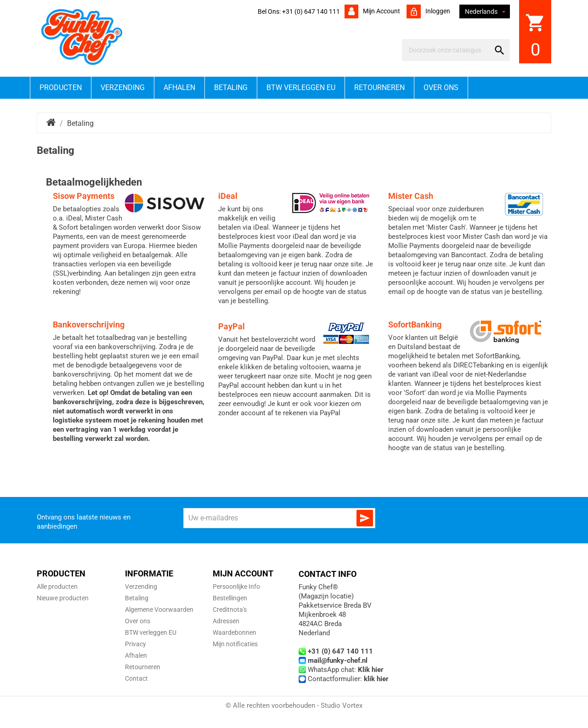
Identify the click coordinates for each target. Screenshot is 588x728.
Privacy (136, 644)
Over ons (441, 87)
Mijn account (381, 11)
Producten (61, 87)
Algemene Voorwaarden (159, 609)
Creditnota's (230, 609)
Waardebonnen (235, 632)
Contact (136, 678)
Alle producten (57, 587)
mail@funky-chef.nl (338, 660)
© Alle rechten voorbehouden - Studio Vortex (294, 705)
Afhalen (179, 87)
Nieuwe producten (63, 598)
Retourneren (379, 87)
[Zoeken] (448, 50)
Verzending (123, 87)
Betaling (231, 87)
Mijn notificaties (235, 644)
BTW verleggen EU (301, 87)
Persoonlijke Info (236, 587)
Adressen (226, 621)
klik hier (376, 679)
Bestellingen (230, 598)
